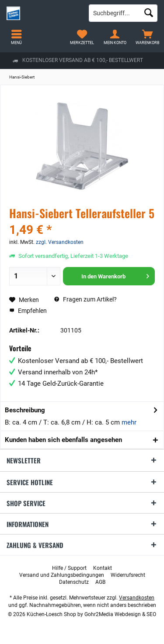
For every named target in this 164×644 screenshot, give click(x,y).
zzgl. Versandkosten (60, 242)
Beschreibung (25, 410)
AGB (100, 582)
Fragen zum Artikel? (85, 299)
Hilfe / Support (69, 568)
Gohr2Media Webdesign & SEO (120, 614)
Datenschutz (74, 582)
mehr (129, 422)
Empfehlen (28, 311)
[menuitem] (148, 37)
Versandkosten (137, 598)
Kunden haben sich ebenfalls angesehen (63, 440)
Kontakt (103, 568)
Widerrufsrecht (128, 575)
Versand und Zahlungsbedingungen (62, 575)
